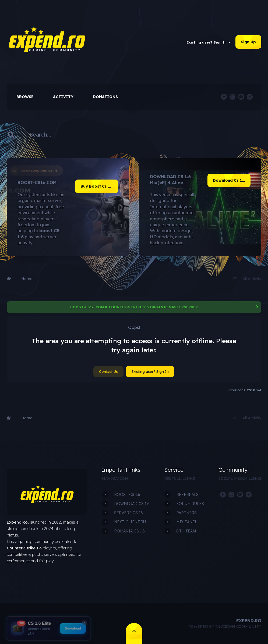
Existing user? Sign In (208, 42)
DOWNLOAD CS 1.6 (132, 504)
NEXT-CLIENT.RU (130, 522)
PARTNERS (186, 513)
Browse (25, 97)
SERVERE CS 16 (128, 513)
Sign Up (248, 42)
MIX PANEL (187, 522)
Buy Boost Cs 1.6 (97, 186)
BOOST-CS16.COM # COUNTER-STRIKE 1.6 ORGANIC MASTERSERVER (134, 307)
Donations (105, 97)
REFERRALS (187, 495)
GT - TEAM (186, 531)
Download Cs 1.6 (229, 180)
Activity (63, 97)
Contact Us (108, 371)
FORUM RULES (190, 504)
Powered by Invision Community (225, 627)
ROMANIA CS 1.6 (129, 531)
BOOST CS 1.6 (127, 495)
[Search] (44, 135)
